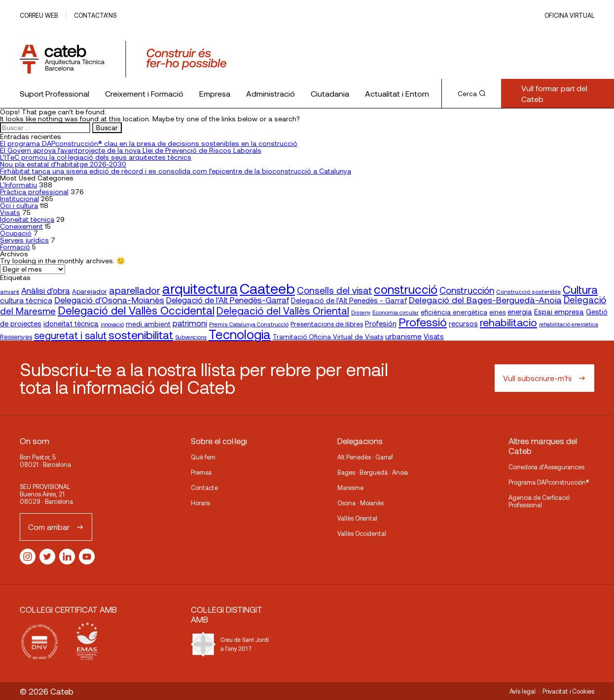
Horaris (200, 503)
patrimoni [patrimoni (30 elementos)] (190, 323)
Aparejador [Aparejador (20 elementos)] (90, 291)
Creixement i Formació (144, 93)
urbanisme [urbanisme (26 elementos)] (403, 336)
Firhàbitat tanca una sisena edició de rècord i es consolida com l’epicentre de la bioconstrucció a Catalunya (176, 171)
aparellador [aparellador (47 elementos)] (135, 290)
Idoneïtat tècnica (27, 219)
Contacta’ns (95, 15)
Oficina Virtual (569, 15)
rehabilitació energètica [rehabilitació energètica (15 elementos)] (569, 324)
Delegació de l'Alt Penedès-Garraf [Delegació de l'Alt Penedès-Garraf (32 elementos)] (228, 300)
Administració (271, 93)
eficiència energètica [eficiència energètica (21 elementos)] (454, 312)
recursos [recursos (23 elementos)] (463, 324)
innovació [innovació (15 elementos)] (112, 324)
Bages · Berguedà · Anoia (373, 472)
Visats (10, 212)
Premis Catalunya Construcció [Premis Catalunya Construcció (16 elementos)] (249, 324)
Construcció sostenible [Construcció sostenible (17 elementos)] (528, 291)
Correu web (39, 15)
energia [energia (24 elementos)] (520, 312)
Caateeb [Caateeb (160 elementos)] (267, 288)
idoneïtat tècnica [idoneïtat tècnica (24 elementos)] (71, 323)
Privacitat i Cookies (568, 691)
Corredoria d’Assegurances (546, 467)
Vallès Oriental (357, 518)
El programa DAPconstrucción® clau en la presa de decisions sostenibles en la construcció (149, 143)
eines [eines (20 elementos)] (497, 312)
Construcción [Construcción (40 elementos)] (467, 290)
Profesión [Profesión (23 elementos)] (381, 324)
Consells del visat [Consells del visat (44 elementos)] (334, 290)
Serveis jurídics (24, 240)
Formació (15, 247)
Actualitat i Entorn (397, 93)
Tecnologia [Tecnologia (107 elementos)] (240, 334)
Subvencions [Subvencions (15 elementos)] (191, 337)
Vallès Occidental (362, 533)
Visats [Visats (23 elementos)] (434, 336)
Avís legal (523, 691)
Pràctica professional (34, 192)
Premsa (201, 472)
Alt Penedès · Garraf (365, 457)
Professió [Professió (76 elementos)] (423, 322)
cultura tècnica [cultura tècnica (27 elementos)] (26, 300)
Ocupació (16, 233)
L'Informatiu (18, 185)
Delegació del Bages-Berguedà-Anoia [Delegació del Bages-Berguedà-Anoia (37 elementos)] (485, 300)
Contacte (204, 488)
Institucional (19, 198)
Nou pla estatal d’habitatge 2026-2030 (63, 164)
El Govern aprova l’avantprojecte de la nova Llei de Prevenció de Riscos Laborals (131, 150)
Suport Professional (54, 93)
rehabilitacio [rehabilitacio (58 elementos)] (508, 322)
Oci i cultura (19, 205)
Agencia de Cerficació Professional (539, 501)
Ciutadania (330, 93)
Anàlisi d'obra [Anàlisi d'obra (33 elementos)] (46, 290)
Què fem (203, 457)
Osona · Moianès (361, 503)
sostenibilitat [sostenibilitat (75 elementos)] (141, 335)
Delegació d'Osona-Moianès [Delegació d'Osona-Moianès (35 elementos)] (109, 300)
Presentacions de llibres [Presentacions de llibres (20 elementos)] (327, 324)
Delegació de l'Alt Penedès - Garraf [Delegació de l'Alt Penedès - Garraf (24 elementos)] (349, 300)
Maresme (350, 488)
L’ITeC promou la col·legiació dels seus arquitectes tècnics (96, 157)
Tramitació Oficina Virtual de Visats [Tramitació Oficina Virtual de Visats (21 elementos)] (328, 336)
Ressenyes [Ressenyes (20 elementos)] (16, 337)
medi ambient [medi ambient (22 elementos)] (148, 324)
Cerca (471, 94)
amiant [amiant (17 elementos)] (10, 291)
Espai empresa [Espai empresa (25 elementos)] (559, 312)
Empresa (215, 93)
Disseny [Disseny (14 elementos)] (361, 312)
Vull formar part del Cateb (554, 93)
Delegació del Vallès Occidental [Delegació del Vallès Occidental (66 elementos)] (136, 310)
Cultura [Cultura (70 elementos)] (580, 289)
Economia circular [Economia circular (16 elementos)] (396, 312)
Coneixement (21, 226)
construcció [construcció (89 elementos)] (406, 289)
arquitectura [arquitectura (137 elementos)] (200, 288)
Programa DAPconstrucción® (549, 482)
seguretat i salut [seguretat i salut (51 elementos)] (70, 335)
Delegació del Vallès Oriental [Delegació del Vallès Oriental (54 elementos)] (283, 310)
